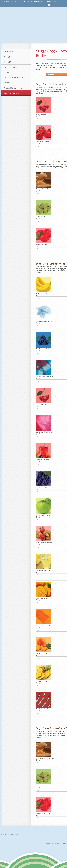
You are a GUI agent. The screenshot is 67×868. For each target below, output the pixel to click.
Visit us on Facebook (32, 2)
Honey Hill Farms (17, 17)
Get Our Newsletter (53, 2)
